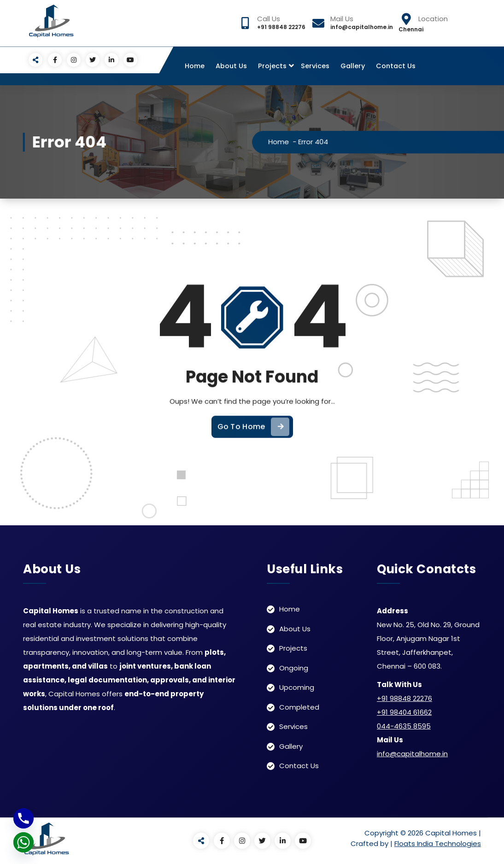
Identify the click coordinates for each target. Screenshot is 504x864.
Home (195, 66)
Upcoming (297, 687)
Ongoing (294, 668)
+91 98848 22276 (404, 698)
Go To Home (253, 441)
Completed (299, 707)
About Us (231, 66)
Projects (272, 66)
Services (315, 66)
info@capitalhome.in (412, 754)
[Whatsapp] (23, 842)
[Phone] (23, 818)
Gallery (353, 66)
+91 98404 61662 (404, 712)
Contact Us (396, 66)
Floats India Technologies (438, 843)
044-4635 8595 (404, 726)
